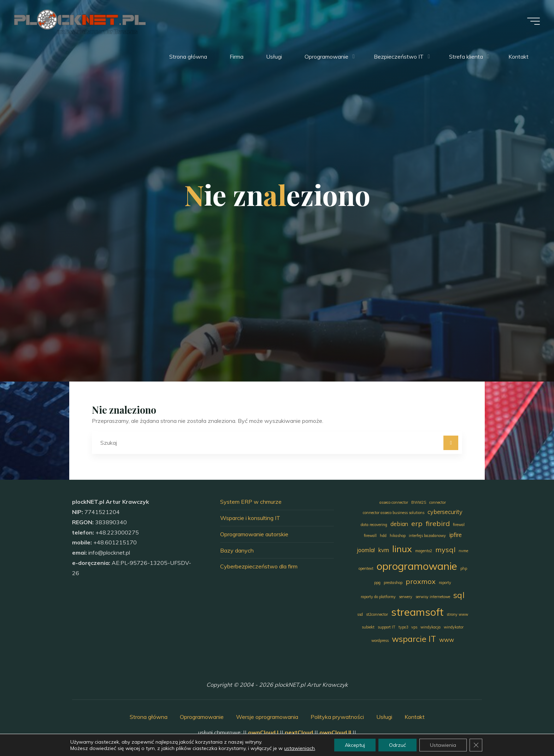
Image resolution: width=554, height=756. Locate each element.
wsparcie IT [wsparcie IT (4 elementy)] (414, 639)
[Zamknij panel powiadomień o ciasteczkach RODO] (476, 745)
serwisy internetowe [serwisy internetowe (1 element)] (433, 597)
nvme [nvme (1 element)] (463, 551)
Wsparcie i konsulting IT (250, 518)
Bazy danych (237, 550)
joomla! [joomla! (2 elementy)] (366, 550)
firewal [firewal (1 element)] (459, 525)
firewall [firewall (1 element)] (370, 536)
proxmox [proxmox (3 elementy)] (421, 581)
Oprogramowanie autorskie (254, 534)
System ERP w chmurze (251, 502)
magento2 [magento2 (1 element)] (424, 551)
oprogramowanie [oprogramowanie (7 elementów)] (417, 566)
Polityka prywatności (337, 717)
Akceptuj (355, 745)
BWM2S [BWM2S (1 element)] (419, 502)
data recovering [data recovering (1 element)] (374, 525)
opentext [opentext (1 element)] (366, 568)
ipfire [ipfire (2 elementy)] (455, 535)
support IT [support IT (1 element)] (387, 627)
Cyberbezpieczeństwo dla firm (259, 566)
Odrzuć (397, 745)
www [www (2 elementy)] (447, 640)
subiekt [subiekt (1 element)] (368, 627)
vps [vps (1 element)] (414, 627)
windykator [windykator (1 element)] (454, 627)
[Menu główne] (534, 21)
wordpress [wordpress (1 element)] (380, 640)
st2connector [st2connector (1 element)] (377, 614)
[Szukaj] (451, 443)
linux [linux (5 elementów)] (402, 549)
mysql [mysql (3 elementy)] (445, 550)
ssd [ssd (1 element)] (360, 614)
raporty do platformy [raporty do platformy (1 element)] (378, 597)
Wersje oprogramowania (267, 717)
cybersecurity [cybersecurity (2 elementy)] (445, 512)
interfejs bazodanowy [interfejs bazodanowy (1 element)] (427, 536)
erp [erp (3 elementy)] (417, 523)
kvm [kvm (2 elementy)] (384, 550)
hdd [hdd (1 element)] (383, 536)
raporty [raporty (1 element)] (445, 583)
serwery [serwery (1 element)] (406, 597)
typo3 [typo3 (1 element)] (403, 627)
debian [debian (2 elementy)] (399, 524)
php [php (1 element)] (464, 568)
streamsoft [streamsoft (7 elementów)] (417, 612)
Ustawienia (443, 745)
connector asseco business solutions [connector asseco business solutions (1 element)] (394, 513)
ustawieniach (299, 748)
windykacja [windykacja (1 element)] (431, 627)
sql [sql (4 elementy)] (459, 595)
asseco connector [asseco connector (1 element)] (394, 502)
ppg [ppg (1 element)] (377, 583)
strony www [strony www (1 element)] (457, 614)
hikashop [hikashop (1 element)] (398, 536)
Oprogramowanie (202, 717)
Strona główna (149, 717)
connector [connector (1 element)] (438, 502)
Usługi (384, 717)
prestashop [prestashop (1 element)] (393, 583)
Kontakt (415, 717)
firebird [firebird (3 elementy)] (438, 523)
